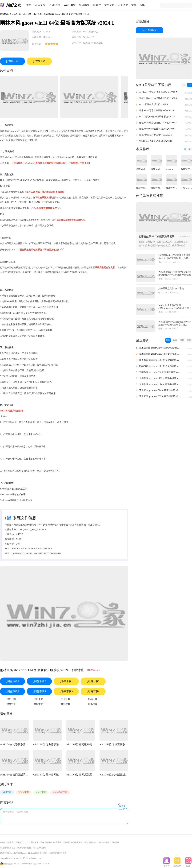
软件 (175, 340)
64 (190, 85)
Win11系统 (70, 5)
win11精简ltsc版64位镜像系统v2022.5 (157, 117)
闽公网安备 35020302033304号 (14, 864)
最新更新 (177, 865)
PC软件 (97, 5)
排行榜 (166, 865)
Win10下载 (24, 792)
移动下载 (11, 704)
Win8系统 (84, 5)
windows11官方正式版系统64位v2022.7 (158, 92)
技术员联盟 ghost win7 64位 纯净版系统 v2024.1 (160, 348)
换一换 (188, 149)
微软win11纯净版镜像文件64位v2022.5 (158, 123)
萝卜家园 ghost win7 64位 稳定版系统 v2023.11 (160, 390)
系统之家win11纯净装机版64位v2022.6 (158, 98)
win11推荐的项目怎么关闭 (15, 489)
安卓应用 (109, 5)
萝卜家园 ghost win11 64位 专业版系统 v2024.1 (160, 360)
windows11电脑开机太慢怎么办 (17, 500)
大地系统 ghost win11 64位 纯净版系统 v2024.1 (160, 384)
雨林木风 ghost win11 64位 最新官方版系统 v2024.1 (160, 366)
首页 (29, 5)
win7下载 (7, 792)
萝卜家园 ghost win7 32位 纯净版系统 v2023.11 (160, 396)
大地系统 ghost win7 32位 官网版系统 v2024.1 (160, 372)
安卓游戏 (123, 5)
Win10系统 (54, 5)
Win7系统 (40, 5)
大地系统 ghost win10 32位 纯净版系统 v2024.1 (160, 378)
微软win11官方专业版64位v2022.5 (156, 135)
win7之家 (17, 14)
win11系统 (27, 14)
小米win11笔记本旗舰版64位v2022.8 (157, 110)
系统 (168, 340)
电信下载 (11, 699)
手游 (189, 340)
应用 (182, 340)
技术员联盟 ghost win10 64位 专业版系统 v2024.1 (160, 354)
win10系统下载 (60, 792)
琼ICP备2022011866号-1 (39, 864)
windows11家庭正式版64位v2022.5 (156, 141)
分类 (188, 865)
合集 (142, 5)
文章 (134, 5)
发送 (121, 806)
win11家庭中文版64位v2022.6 (153, 104)
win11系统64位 (39, 14)
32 (184, 85)
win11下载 (41, 792)
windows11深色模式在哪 (14, 494)
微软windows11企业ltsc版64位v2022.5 (157, 129)
